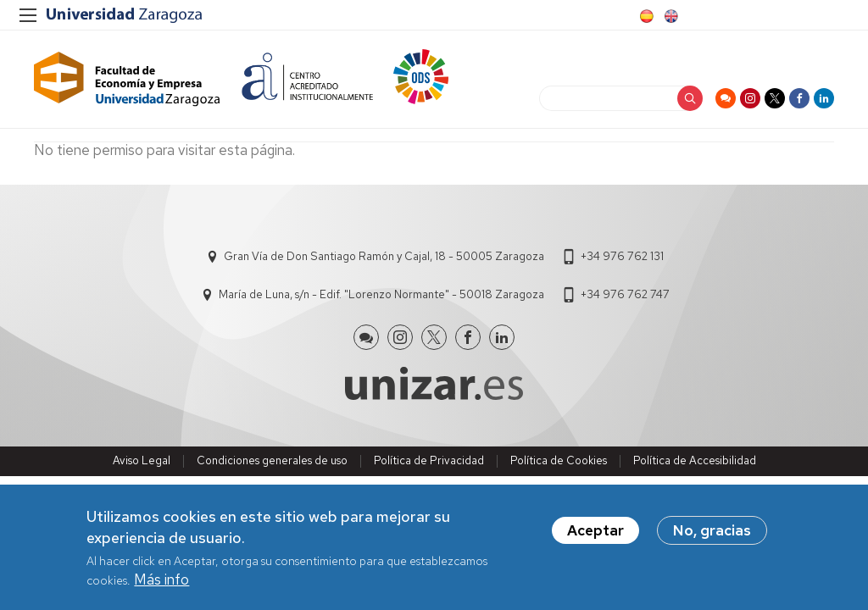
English (670, 16)
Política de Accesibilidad (695, 460)
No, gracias (712, 530)
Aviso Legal (142, 460)
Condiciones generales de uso (272, 460)
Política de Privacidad (429, 460)
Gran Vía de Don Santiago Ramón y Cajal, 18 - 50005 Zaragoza (384, 256)
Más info (161, 579)
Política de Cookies (559, 460)
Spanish (645, 16)
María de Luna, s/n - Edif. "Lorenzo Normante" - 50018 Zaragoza (381, 294)
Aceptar (595, 530)
